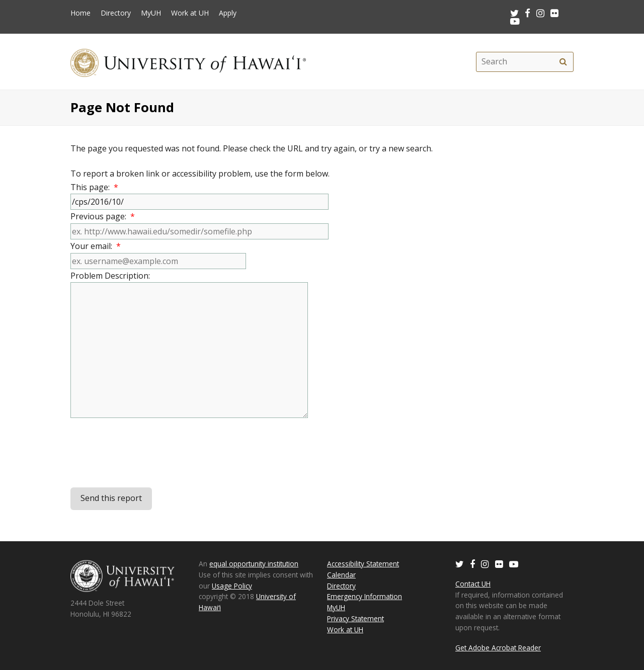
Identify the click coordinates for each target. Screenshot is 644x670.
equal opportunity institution (254, 564)
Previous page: (103, 216)
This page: (94, 187)
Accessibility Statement (363, 564)
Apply (228, 13)
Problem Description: (112, 276)
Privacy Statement (355, 618)
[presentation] (147, 454)
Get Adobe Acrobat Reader (498, 648)
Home (80, 13)
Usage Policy (232, 586)
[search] (563, 62)
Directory (116, 13)
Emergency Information (365, 596)
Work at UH (190, 13)
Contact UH (473, 584)
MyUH (151, 13)
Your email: (96, 246)
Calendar (341, 575)
